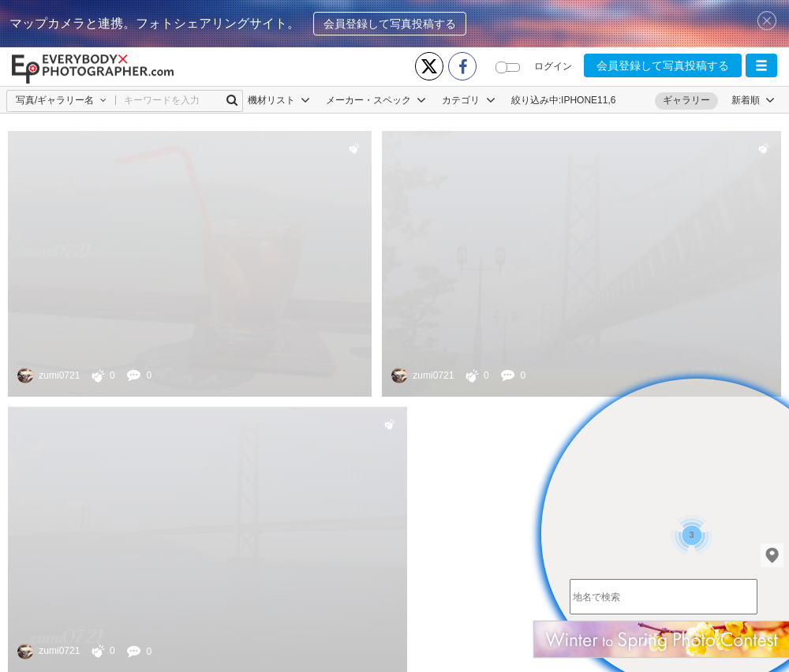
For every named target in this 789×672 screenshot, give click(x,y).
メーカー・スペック (376, 100)
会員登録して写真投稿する (390, 24)
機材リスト (279, 100)
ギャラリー (686, 100)
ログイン (553, 66)
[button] (761, 65)
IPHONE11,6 (588, 100)
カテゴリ (468, 100)
